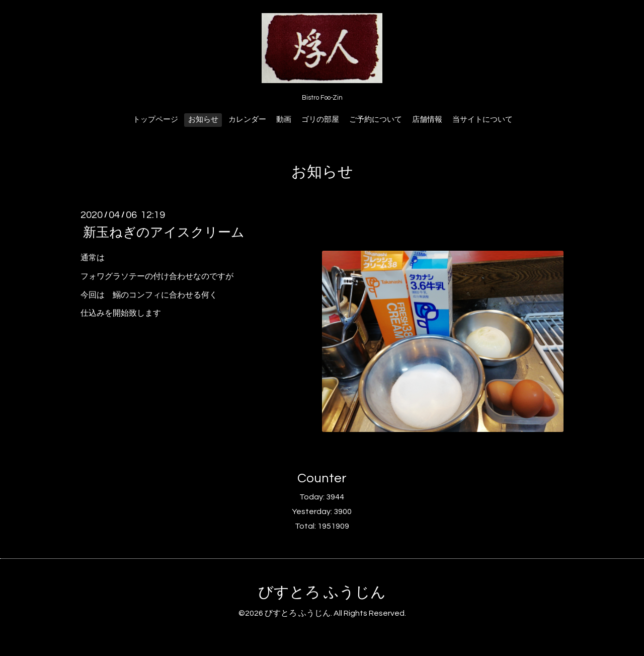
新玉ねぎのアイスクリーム (164, 233)
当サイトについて (482, 120)
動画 (284, 120)
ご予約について (376, 120)
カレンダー (247, 120)
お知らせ (203, 120)
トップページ (155, 120)
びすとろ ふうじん (322, 592)
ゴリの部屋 (320, 120)
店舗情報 (427, 120)
